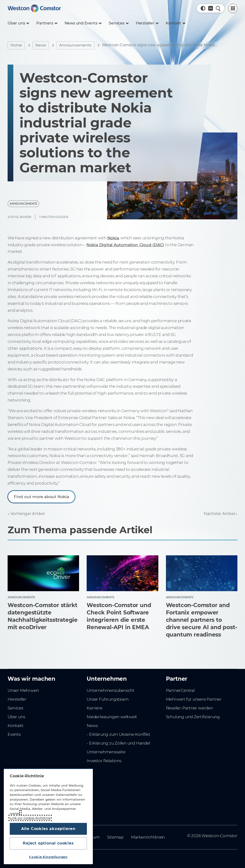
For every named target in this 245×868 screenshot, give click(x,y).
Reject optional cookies (48, 843)
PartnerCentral (180, 690)
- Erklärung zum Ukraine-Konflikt (118, 734)
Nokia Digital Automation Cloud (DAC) (125, 245)
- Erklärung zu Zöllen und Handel (118, 743)
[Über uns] (18, 23)
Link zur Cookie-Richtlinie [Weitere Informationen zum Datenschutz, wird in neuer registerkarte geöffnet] (30, 818)
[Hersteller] (147, 23)
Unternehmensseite (106, 752)
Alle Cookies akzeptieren (48, 829)
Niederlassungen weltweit (112, 717)
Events (14, 734)
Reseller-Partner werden (189, 708)
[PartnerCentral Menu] (233, 8)
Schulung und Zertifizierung (193, 717)
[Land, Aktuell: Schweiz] (211, 8)
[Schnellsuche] (218, 8)
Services (15, 708)
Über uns (16, 717)
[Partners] (47, 23)
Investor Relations (104, 761)
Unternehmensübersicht (111, 690)
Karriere (94, 708)
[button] (203, 8)
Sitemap (115, 837)
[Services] (118, 23)
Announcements (75, 45)
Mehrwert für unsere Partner (194, 699)
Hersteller (17, 699)
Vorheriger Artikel (28, 514)
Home (16, 45)
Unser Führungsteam (108, 699)
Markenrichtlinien (148, 837)
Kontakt (16, 726)
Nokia (113, 238)
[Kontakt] (175, 23)
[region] (48, 816)
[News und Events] (83, 23)
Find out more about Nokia (41, 497)
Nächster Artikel (219, 514)
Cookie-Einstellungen (48, 857)
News (41, 45)
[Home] (34, 8)
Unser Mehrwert (23, 690)
